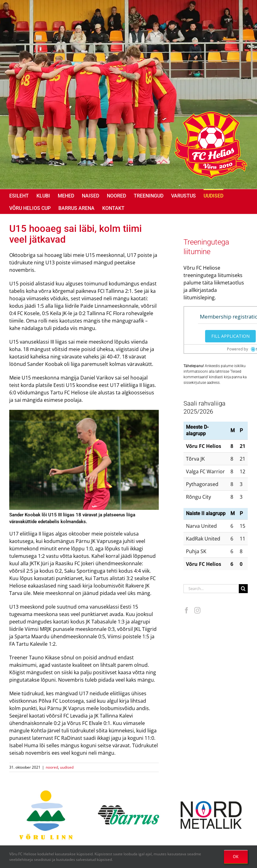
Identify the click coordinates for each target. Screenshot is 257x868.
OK (236, 857)
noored (52, 767)
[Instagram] (197, 610)
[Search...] (211, 589)
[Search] (243, 589)
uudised (67, 767)
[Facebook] (187, 610)
